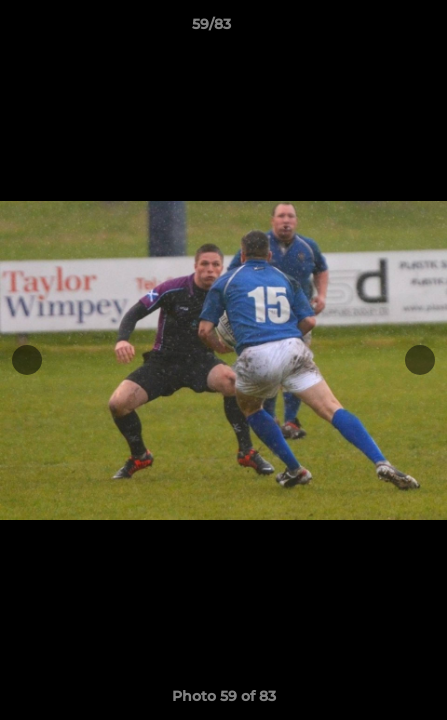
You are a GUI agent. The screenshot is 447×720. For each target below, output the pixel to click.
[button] (375, 29)
